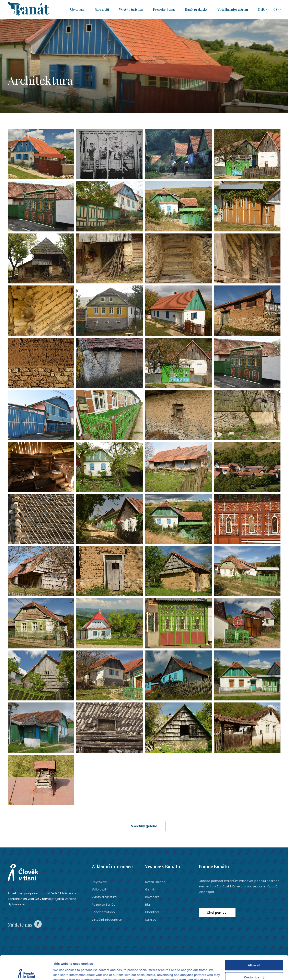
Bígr (148, 904)
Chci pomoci (217, 913)
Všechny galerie (144, 826)
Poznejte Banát (164, 9)
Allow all (254, 941)
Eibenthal (152, 912)
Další (262, 9)
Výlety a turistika (131, 9)
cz (275, 9)
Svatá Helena (155, 882)
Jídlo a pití (102, 9)
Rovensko (152, 897)
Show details (63, 972)
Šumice (151, 920)
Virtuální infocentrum (233, 9)
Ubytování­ (77, 9)
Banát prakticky (196, 9)
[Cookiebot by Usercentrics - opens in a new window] (26, 972)
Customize (254, 953)
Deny (254, 965)
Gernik (150, 889)
